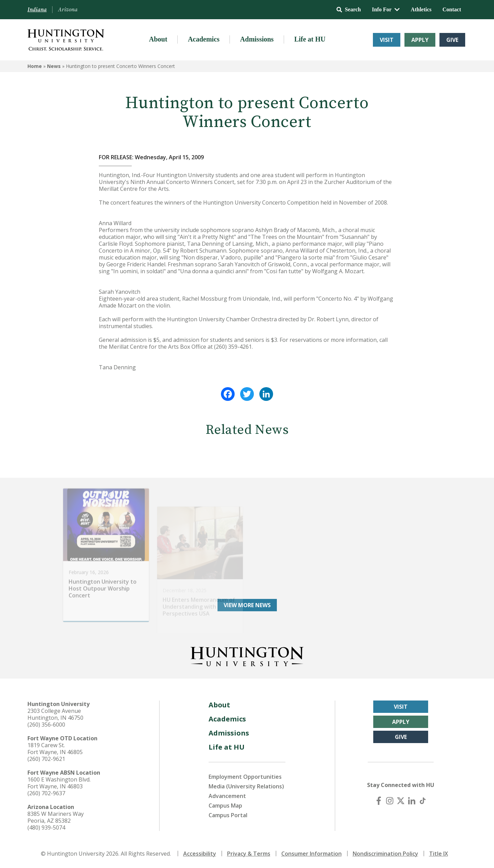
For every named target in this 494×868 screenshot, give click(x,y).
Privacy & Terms (249, 854)
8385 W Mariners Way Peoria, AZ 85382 (56, 817)
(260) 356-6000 (46, 725)
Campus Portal (228, 815)
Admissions (257, 39)
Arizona (68, 10)
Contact (452, 9)
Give (452, 40)
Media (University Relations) (246, 786)
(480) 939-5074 (46, 828)
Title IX (439, 854)
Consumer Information (311, 854)
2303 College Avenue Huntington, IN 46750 (55, 714)
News (54, 66)
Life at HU (310, 39)
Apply (420, 40)
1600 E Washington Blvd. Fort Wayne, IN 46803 (59, 783)
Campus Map (225, 806)
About (158, 39)
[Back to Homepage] (247, 655)
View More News (247, 605)
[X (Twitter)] (401, 801)
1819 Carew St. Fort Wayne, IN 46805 (55, 749)
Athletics (421, 9)
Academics (204, 39)
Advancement (227, 796)
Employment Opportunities (245, 777)
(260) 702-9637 (46, 793)
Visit (387, 40)
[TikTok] (423, 801)
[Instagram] (390, 801)
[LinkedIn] (412, 801)
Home (35, 66)
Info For (386, 9)
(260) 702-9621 (46, 759)
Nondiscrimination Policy (385, 854)
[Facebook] (379, 801)
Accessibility (200, 854)
